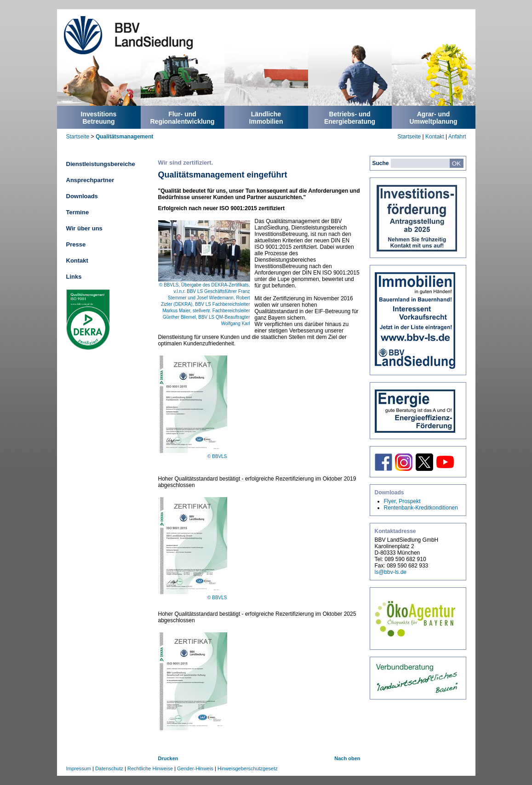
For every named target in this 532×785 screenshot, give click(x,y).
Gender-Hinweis (195, 768)
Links (74, 277)
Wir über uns (84, 228)
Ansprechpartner (90, 180)
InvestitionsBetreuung (99, 118)
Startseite (78, 137)
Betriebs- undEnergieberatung (350, 118)
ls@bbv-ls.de (391, 572)
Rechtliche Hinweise (150, 768)
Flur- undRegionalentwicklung (182, 118)
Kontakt (435, 137)
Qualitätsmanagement (124, 137)
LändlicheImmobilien (266, 118)
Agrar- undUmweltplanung (433, 118)
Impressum (79, 768)
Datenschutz (109, 768)
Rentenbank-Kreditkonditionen (421, 508)
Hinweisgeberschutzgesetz (248, 768)
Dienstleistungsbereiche (101, 164)
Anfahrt (457, 137)
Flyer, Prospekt (402, 501)
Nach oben (347, 758)
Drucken (168, 758)
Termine (78, 212)
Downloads (82, 196)
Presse (76, 244)
